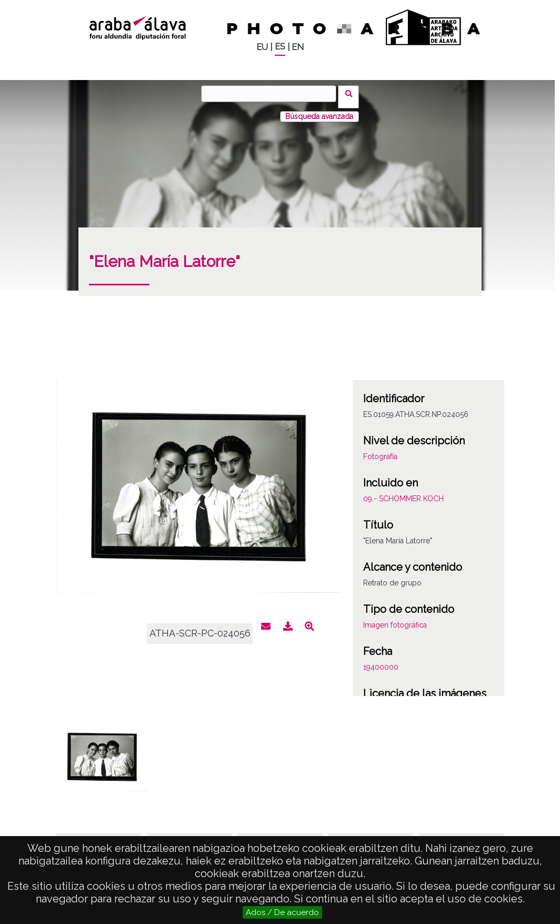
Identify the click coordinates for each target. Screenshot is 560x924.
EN (298, 47)
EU (262, 47)
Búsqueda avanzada (319, 110)
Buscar (352, 93)
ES (280, 47)
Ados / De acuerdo (282, 912)
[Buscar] (272, 94)
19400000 (381, 661)
